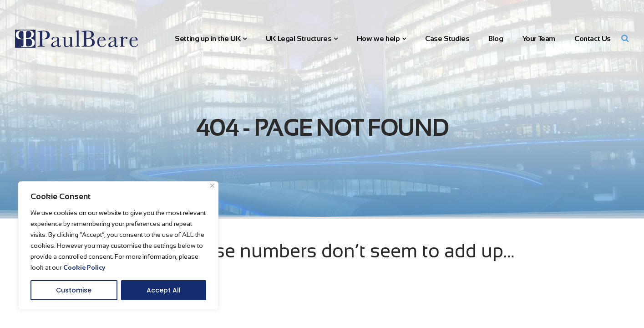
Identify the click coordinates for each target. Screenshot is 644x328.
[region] (118, 246)
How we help (378, 38)
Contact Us (593, 38)
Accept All (164, 290)
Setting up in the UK (208, 38)
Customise (74, 290)
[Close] (212, 186)
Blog (496, 38)
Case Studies (447, 38)
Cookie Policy (84, 267)
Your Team (539, 38)
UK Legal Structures (299, 38)
